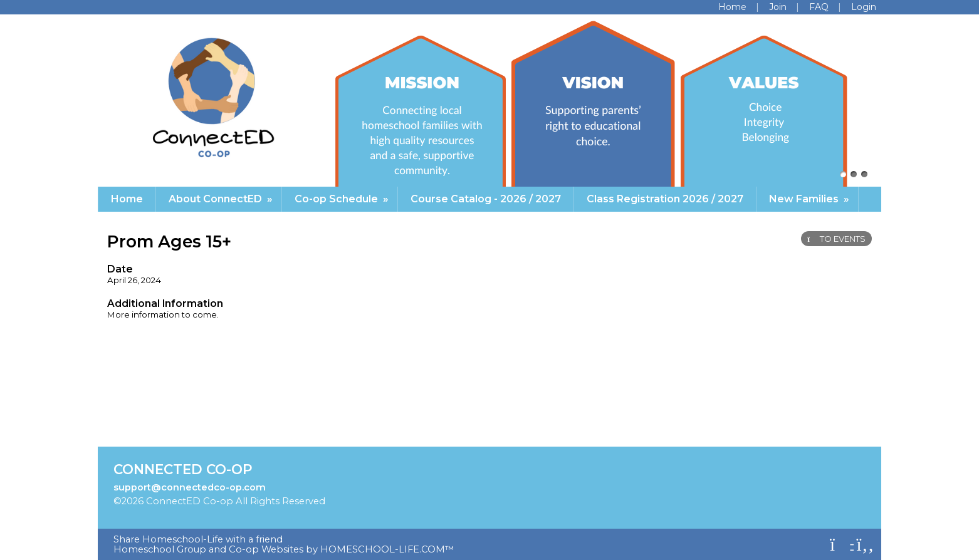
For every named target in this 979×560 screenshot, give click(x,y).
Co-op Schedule (343, 199)
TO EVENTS (836, 239)
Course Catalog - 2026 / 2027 (486, 199)
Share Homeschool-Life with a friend (198, 539)
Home (127, 199)
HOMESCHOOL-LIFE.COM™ (387, 549)
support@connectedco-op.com (190, 487)
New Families (810, 199)
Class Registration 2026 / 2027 (665, 199)
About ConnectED (222, 199)
